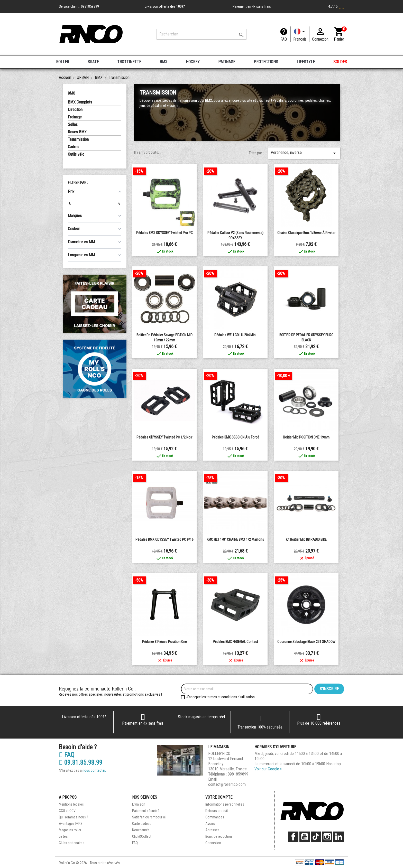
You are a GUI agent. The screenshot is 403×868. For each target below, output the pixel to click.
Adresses (212, 830)
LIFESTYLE (306, 62)
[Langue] (300, 34)
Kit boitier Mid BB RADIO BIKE (306, 539)
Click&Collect (142, 836)
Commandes (215, 817)
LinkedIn (338, 837)
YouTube (305, 837)
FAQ (284, 39)
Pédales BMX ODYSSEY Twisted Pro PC (164, 233)
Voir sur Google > (268, 769)
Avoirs (210, 824)
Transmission (78, 139)
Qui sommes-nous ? (74, 817)
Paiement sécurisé (146, 811)
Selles (73, 124)
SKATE (93, 62)
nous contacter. (94, 770)
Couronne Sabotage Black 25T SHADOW (306, 642)
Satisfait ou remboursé (149, 817)
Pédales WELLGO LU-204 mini (235, 335)
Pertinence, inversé (304, 153)
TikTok (316, 837)
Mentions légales (71, 804)
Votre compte (219, 797)
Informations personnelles (225, 804)
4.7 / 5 (336, 6)
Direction (75, 110)
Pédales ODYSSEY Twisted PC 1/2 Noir (164, 437)
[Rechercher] (201, 34)
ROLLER (63, 62)
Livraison (139, 804)
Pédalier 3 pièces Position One (164, 642)
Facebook (293, 837)
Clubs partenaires (72, 843)
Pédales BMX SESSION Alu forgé (235, 437)
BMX (163, 62)
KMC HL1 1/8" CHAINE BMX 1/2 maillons (235, 539)
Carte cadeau (142, 824)
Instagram (327, 837)
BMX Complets (80, 102)
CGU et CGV (67, 811)
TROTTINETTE (129, 62)
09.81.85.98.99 (81, 763)
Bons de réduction (219, 836)
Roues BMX (77, 132)
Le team (65, 836)
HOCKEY (193, 62)
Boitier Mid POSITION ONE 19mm (306, 437)
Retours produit (217, 811)
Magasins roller (70, 830)
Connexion (213, 843)
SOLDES (340, 62)
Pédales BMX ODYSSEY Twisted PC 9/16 (164, 539)
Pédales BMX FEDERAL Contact (235, 642)
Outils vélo (76, 154)
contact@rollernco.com (227, 784)
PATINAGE (227, 62)
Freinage (75, 117)
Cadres (74, 147)
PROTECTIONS (266, 62)
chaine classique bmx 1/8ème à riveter (306, 233)
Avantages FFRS (71, 824)
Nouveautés (141, 830)
